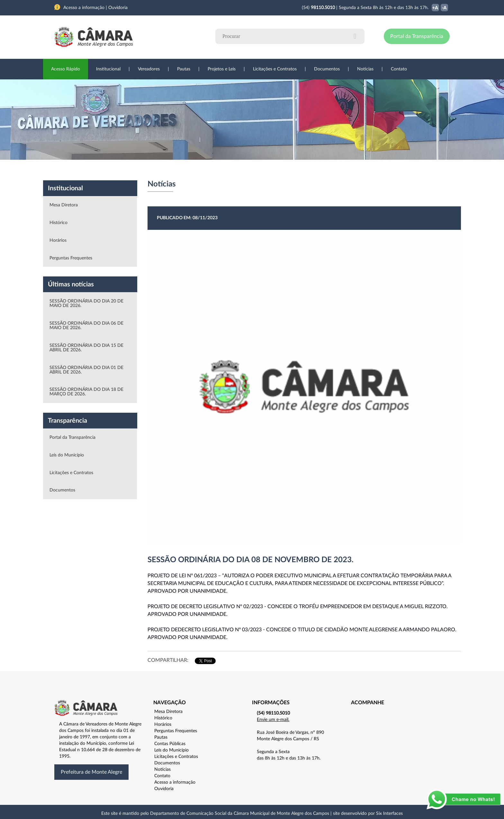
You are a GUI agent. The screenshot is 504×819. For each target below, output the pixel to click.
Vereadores (149, 69)
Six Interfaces (389, 814)
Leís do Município (67, 455)
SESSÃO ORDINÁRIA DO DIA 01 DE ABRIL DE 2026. (86, 370)
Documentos (327, 69)
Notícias (365, 69)
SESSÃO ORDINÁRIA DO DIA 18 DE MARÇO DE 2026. (86, 392)
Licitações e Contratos (275, 69)
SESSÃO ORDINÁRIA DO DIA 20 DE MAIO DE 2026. (86, 303)
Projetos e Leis (222, 69)
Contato (399, 69)
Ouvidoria (323, 170)
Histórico (59, 223)
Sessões (173, 170)
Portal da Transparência (417, 36)
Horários (58, 240)
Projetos (140, 170)
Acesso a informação (175, 782)
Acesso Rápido (66, 69)
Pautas (184, 69)
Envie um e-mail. (273, 720)
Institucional (108, 69)
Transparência (249, 170)
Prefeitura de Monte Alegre (91, 772)
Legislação (208, 170)
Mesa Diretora (64, 205)
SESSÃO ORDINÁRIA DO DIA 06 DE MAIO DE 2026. (86, 326)
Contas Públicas (170, 744)
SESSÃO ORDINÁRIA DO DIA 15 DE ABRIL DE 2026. (86, 348)
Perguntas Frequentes (71, 258)
